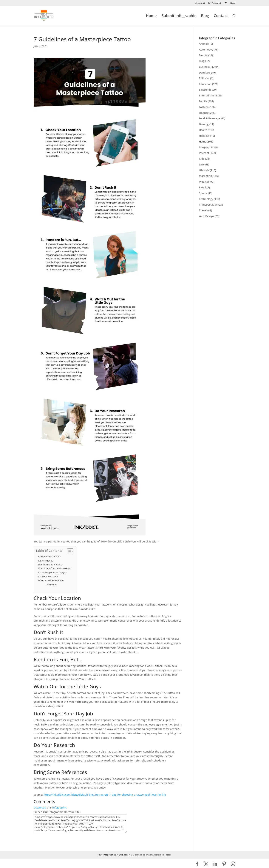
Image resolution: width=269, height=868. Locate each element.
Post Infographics (107, 855)
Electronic (205, 90)
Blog (205, 16)
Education (205, 84)
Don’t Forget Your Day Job (53, 572)
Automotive (206, 50)
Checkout (200, 3)
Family (203, 101)
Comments (51, 585)
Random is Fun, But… (50, 565)
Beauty (203, 55)
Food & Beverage (209, 118)
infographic (59, 807)
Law (201, 164)
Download (40, 807)
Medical (204, 182)
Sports (203, 193)
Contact (221, 16)
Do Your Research (48, 577)
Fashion (204, 107)
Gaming (204, 124)
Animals (204, 44)
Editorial (204, 78)
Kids (202, 159)
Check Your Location (50, 557)
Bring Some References (51, 580)
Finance (204, 113)
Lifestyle (204, 170)
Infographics (207, 147)
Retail (202, 187)
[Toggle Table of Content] (68, 551)
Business (205, 67)
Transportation (208, 205)
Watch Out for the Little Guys (55, 568)
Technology (206, 199)
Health (203, 130)
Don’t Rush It (45, 561)
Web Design (206, 216)
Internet (204, 153)
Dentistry (205, 72)
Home (151, 16)
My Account (215, 3)
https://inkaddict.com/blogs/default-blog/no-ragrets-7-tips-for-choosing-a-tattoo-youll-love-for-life (105, 795)
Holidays (204, 136)
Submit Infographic (179, 16)
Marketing (205, 176)
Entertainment (208, 95)
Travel (203, 210)
